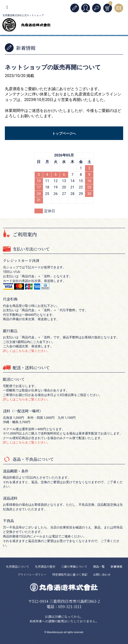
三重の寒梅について (74, 566)
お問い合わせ (102, 574)
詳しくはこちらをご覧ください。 (27, 351)
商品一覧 (99, 566)
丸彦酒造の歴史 (45, 566)
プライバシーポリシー (32, 574)
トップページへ (64, 133)
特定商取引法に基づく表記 (70, 574)
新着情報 (116, 566)
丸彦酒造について (17, 566)
